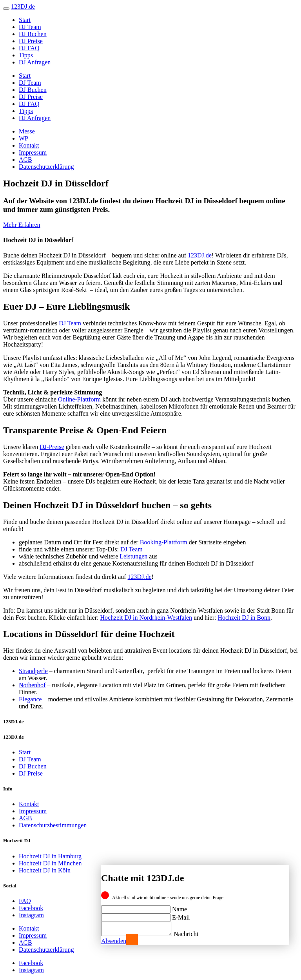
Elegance (30, 699)
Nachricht (194, 934)
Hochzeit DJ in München (50, 863)
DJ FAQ (29, 48)
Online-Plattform (79, 399)
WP (24, 138)
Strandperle (33, 671)
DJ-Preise (52, 447)
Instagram (31, 915)
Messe (27, 131)
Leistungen (133, 556)
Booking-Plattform (164, 542)
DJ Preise (31, 41)
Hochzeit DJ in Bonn (244, 618)
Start (25, 20)
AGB (25, 160)
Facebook (31, 908)
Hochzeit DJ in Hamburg (50, 856)
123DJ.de (200, 255)
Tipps (26, 55)
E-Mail (181, 915)
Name (180, 907)
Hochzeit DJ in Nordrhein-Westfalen (146, 618)
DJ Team (30, 27)
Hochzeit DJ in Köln (45, 870)
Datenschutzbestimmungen (53, 825)
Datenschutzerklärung (46, 167)
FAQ (25, 901)
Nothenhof (32, 685)
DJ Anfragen (35, 62)
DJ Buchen (33, 34)
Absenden (114, 941)
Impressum (33, 152)
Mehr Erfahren (22, 225)
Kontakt (29, 145)
